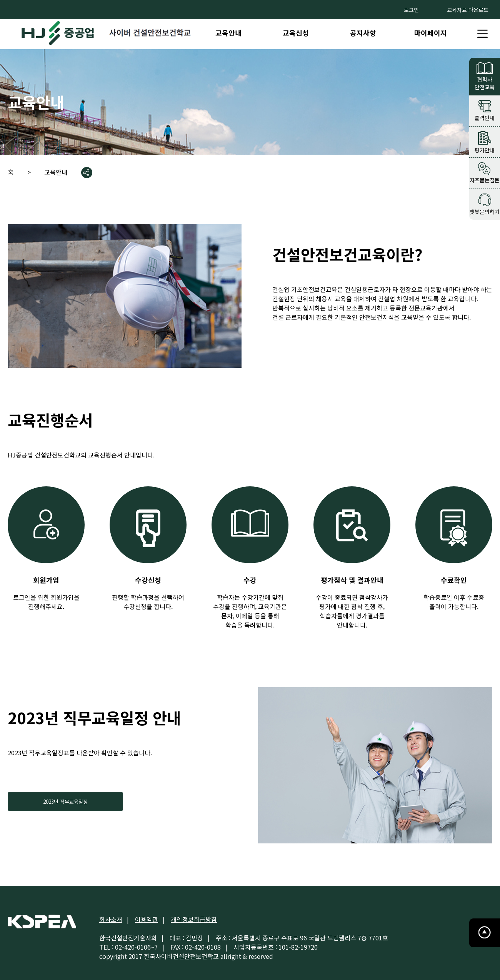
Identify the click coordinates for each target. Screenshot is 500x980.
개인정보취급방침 (194, 919)
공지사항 (363, 33)
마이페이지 (431, 33)
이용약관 (147, 919)
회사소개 (111, 919)
